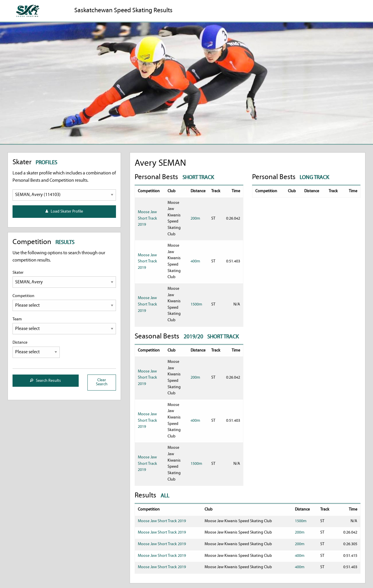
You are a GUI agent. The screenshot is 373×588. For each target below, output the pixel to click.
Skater (64, 279)
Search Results (45, 381)
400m (195, 261)
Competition (64, 302)
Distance (36, 349)
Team (64, 326)
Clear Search (102, 382)
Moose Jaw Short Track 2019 (147, 218)
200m (195, 219)
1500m (196, 304)
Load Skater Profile (64, 212)
